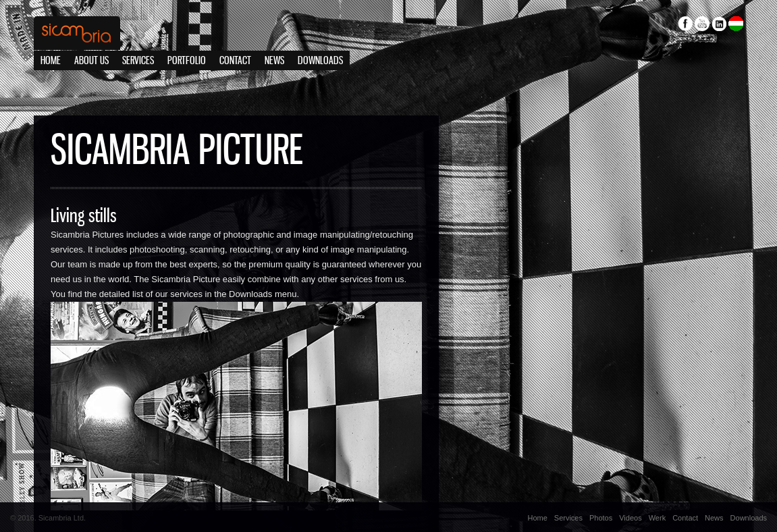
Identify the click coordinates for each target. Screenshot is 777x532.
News (274, 61)
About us (91, 61)
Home (51, 61)
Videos (630, 518)
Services (138, 61)
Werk (657, 518)
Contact (235, 61)
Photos (601, 518)
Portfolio (187, 61)
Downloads (320, 61)
